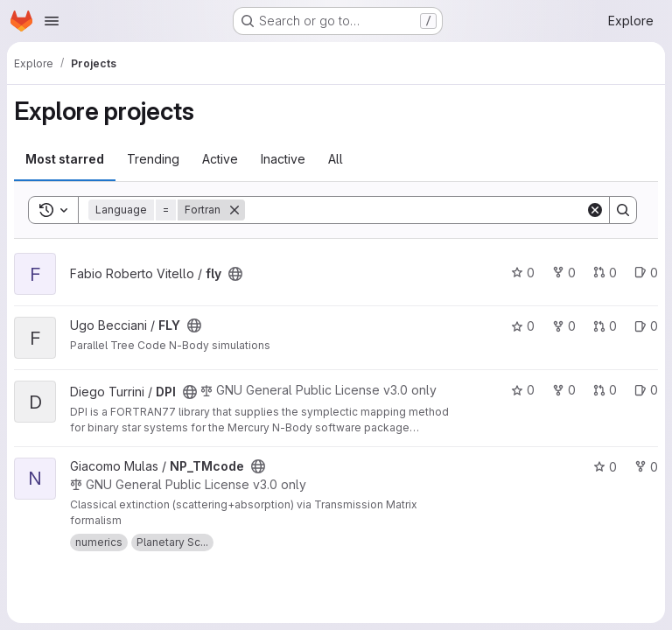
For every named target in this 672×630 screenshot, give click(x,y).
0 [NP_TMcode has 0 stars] (605, 467)
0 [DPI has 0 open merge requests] (605, 390)
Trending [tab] (153, 159)
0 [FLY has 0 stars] (523, 326)
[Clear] (595, 210)
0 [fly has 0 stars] (523, 273)
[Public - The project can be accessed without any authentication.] (235, 274)
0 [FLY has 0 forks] (564, 326)
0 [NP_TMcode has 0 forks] (646, 467)
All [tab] (336, 159)
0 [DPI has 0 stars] (523, 390)
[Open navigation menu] (52, 21)
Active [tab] (220, 159)
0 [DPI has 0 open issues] (646, 390)
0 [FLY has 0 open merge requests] (605, 326)
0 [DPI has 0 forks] (564, 390)
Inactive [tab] (283, 159)
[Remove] (234, 210)
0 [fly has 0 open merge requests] (605, 273)
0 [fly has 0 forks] (564, 273)
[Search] (415, 210)
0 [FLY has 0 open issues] (646, 326)
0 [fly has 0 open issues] (646, 273)
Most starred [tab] (65, 159)
